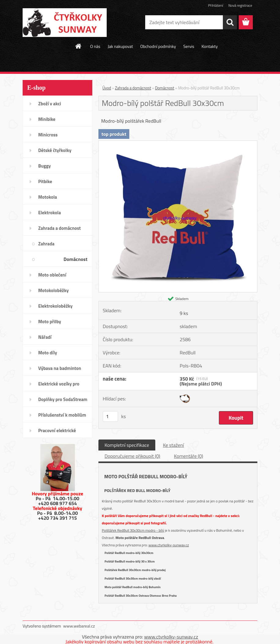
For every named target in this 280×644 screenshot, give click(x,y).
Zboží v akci (50, 104)
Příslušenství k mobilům (62, 415)
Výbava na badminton (60, 368)
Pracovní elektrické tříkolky (57, 432)
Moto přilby (50, 322)
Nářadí (45, 337)
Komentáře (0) (188, 456)
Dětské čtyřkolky (55, 150)
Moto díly (48, 353)
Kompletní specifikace (127, 445)
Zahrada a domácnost (59, 228)
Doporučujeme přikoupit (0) (132, 456)
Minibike (47, 119)
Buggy (44, 166)
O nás (95, 46)
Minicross (48, 135)
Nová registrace (240, 5)
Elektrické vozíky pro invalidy (59, 386)
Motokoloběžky (53, 290)
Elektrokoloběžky (55, 306)
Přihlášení (216, 5)
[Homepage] (79, 46)
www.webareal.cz (79, 626)
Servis (189, 46)
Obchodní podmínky (158, 46)
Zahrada (46, 244)
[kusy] (110, 416)
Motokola (48, 197)
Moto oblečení (52, 275)
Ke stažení (173, 445)
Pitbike (45, 181)
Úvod (107, 88)
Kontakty (210, 46)
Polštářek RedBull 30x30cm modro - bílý (133, 530)
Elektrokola (50, 213)
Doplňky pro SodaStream (63, 399)
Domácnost (76, 259)
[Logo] (65, 23)
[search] (230, 22)
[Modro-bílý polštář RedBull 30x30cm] (178, 143)
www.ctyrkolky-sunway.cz (169, 545)
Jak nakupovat (120, 46)
